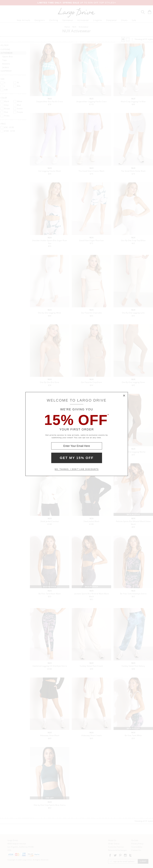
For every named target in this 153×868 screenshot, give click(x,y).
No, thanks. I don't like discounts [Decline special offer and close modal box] (77, 469)
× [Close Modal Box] (124, 396)
